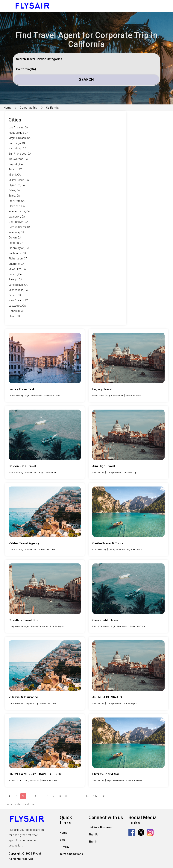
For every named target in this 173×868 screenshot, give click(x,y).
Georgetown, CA (18, 222)
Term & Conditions (71, 854)
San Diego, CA (17, 143)
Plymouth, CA (17, 185)
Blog (63, 840)
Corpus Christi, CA (20, 227)
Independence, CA (19, 211)
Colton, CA (15, 238)
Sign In (93, 842)
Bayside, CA (16, 164)
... (80, 796)
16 (95, 796)
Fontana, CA (16, 243)
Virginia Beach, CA (20, 138)
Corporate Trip (29, 108)
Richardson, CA (18, 259)
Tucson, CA (16, 169)
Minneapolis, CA (18, 290)
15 (87, 796)
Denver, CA (15, 295)
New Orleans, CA (19, 300)
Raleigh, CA (15, 279)
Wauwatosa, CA (18, 159)
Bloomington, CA (19, 248)
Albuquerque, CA (19, 133)
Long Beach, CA (18, 285)
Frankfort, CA (17, 201)
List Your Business (100, 827)
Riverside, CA (16, 232)
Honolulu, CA (16, 311)
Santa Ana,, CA (18, 253)
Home (7, 108)
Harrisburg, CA (18, 148)
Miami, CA (15, 175)
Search (86, 80)
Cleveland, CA (17, 206)
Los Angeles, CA (18, 127)
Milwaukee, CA (17, 269)
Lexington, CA (17, 217)
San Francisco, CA (20, 154)
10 (73, 796)
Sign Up (93, 834)
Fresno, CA (15, 274)
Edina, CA (14, 190)
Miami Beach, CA (19, 180)
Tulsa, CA (14, 196)
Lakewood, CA (17, 306)
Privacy (64, 847)
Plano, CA (15, 316)
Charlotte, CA (16, 264)
